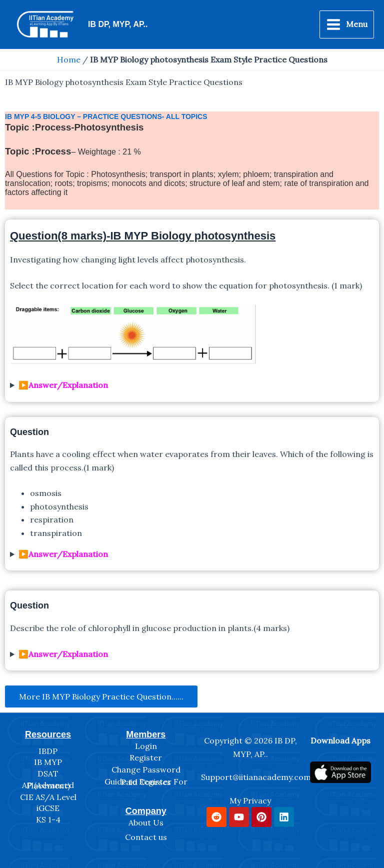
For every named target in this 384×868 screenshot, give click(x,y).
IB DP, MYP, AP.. (118, 24)
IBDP (48, 751)
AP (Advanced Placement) (48, 785)
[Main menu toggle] (347, 24)
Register (146, 757)
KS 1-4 (48, 819)
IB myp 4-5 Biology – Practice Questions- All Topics (106, 116)
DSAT (48, 773)
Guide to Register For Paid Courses (146, 782)
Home (69, 59)
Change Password (146, 769)
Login (146, 746)
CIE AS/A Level (48, 797)
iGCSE (48, 808)
